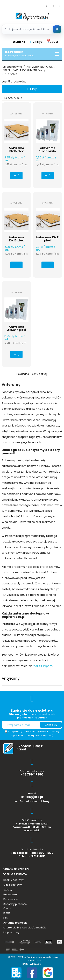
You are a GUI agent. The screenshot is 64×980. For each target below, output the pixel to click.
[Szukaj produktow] (32, 29)
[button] (32, 89)
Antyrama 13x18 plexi (16, 239)
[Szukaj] (57, 29)
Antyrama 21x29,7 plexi (16, 328)
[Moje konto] (36, 42)
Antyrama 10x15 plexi (16, 150)
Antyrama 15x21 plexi (48, 239)
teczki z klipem (42, 666)
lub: (32, 801)
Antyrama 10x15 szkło (48, 150)
